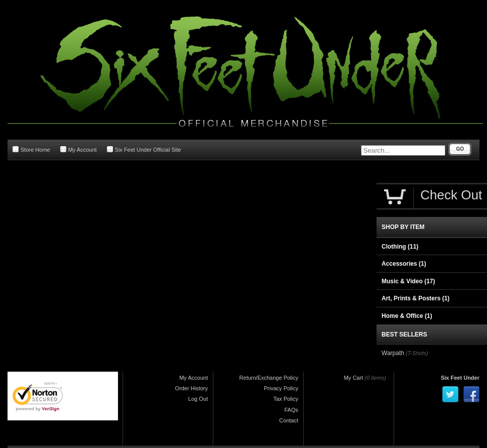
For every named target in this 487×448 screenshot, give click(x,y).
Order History (192, 388)
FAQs (291, 410)
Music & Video (408, 281)
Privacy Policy (281, 388)
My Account (79, 149)
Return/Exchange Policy (269, 378)
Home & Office (407, 316)
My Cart (354, 378)
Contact (289, 420)
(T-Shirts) (417, 353)
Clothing (400, 247)
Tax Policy (286, 399)
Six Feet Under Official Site (144, 149)
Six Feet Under (460, 378)
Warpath (393, 353)
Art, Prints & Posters (415, 298)
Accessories (404, 264)
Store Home (31, 149)
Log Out (198, 399)
